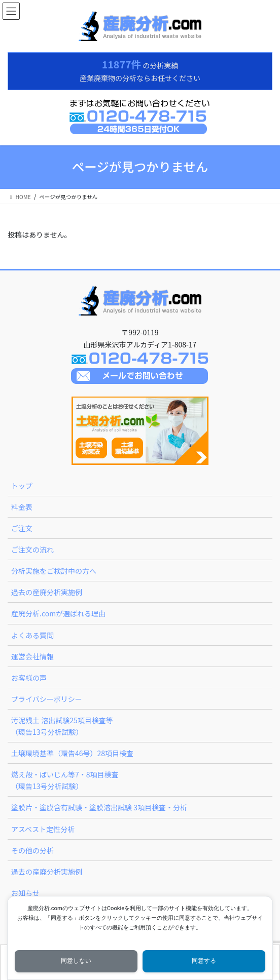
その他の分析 (32, 850)
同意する (204, 961)
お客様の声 (29, 678)
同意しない (76, 961)
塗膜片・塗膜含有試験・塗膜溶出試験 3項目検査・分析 (99, 807)
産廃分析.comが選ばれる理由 (58, 613)
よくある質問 (32, 635)
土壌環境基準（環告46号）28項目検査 (72, 753)
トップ (22, 486)
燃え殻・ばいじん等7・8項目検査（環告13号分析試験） (65, 780)
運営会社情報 (32, 656)
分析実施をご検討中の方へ (54, 571)
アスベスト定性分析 (43, 829)
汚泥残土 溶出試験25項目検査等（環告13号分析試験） (62, 726)
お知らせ (25, 893)
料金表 (22, 507)
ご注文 (22, 528)
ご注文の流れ (32, 550)
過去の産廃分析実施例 (47, 592)
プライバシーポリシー (47, 699)
